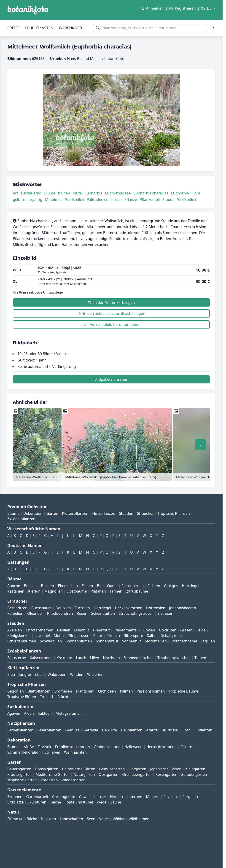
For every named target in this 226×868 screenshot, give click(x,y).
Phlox (98, 636)
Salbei (152, 636)
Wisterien (95, 674)
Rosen (82, 613)
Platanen (98, 591)
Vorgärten (49, 780)
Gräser (186, 630)
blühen (64, 193)
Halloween (133, 747)
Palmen (126, 691)
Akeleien (15, 630)
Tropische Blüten (22, 697)
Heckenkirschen (129, 608)
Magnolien (54, 591)
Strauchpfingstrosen (136, 613)
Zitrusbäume (137, 591)
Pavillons (171, 797)
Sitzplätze (15, 802)
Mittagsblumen (69, 713)
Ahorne (14, 586)
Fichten (154, 586)
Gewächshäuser (93, 797)
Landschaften (71, 819)
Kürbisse (171, 730)
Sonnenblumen (79, 641)
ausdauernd (31, 193)
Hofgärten (138, 769)
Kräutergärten (19, 774)
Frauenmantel (125, 630)
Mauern (153, 797)
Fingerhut (101, 630)
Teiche (56, 802)
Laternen (135, 797)
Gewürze (110, 730)
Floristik (44, 747)
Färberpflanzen (20, 730)
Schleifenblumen (22, 641)
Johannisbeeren (183, 608)
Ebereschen (68, 586)
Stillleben (52, 752)
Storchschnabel (184, 641)
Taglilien (208, 641)
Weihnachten (75, 752)
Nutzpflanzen (104, 513)
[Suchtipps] (213, 28)
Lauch (81, 658)
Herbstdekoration (162, 747)
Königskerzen (19, 636)
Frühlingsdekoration (73, 747)
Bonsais (30, 586)
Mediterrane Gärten (52, 774)
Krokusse (64, 658)
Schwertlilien (51, 641)
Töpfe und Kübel (79, 802)
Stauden (126, 513)
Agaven (14, 713)
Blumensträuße (21, 747)
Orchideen (107, 691)
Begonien (16, 691)
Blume (50, 193)
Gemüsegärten (112, 769)
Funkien (148, 630)
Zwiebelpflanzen (21, 519)
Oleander (35, 613)
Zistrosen (165, 613)
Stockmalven (156, 641)
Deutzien (63, 608)
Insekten (48, 819)
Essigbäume (107, 586)
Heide (201, 630)
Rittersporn (133, 636)
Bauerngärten (19, 769)
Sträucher (145, 513)
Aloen (29, 713)
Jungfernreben (31, 674)
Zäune (116, 802)
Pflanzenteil (150, 199)
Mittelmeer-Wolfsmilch (65, 199)
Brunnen (15, 797)
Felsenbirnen (133, 586)
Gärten (52, 513)
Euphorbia (93, 193)
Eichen (87, 586)
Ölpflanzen (203, 730)
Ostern (186, 747)
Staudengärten (194, 774)
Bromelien (63, 691)
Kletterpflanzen (75, 513)
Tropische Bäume (183, 691)
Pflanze (131, 199)
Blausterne (17, 658)
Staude (168, 199)
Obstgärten (108, 774)
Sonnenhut (132, 641)
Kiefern (34, 591)
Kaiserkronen (41, 658)
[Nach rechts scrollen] (201, 445)
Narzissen (111, 658)
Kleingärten (195, 769)
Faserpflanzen (49, 730)
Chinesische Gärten (79, 769)
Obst (186, 730)
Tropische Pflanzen (174, 513)
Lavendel (42, 636)
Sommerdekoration (24, 752)
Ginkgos (171, 586)
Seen (91, 819)
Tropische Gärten (22, 780)
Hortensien (156, 608)
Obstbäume (77, 591)
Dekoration (33, 513)
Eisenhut (82, 630)
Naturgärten (84, 774)
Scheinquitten (103, 613)
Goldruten (168, 630)
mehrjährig (33, 199)
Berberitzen (17, 608)
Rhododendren (60, 613)
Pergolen (190, 797)
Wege (102, 802)
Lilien (95, 658)
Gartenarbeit (37, 797)
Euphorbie (180, 193)
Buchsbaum (42, 608)
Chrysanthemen (40, 630)
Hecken (116, 797)
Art (15, 193)
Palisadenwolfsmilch (104, 199)
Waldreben (57, 674)
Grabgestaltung (107, 747)
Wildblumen (139, 819)
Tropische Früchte (55, 697)
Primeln (113, 636)
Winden (77, 674)
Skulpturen (37, 802)
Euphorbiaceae (118, 193)
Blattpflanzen (39, 691)
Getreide (91, 730)
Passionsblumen (151, 691)
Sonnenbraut (107, 641)
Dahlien (64, 630)
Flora (196, 193)
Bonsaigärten (47, 769)
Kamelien (15, 613)
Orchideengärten (137, 774)
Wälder (119, 819)
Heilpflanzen (132, 730)
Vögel (104, 819)
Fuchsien (82, 608)
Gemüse (72, 730)
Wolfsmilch (187, 199)
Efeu (11, 674)
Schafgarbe (171, 636)
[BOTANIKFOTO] (28, 10)
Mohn (59, 636)
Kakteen (45, 713)
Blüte (77, 193)
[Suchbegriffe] (150, 28)
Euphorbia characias (151, 193)
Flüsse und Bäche (22, 819)
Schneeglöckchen (139, 658)
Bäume (13, 513)
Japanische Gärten (166, 769)
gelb (17, 199)
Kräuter (153, 730)
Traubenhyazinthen (174, 658)
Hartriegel (191, 586)
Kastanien (16, 591)
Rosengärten (166, 774)
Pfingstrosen (79, 636)
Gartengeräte (64, 797)
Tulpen (200, 658)
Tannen (116, 591)
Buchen (47, 586)
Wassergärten (74, 780)
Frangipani (85, 691)
